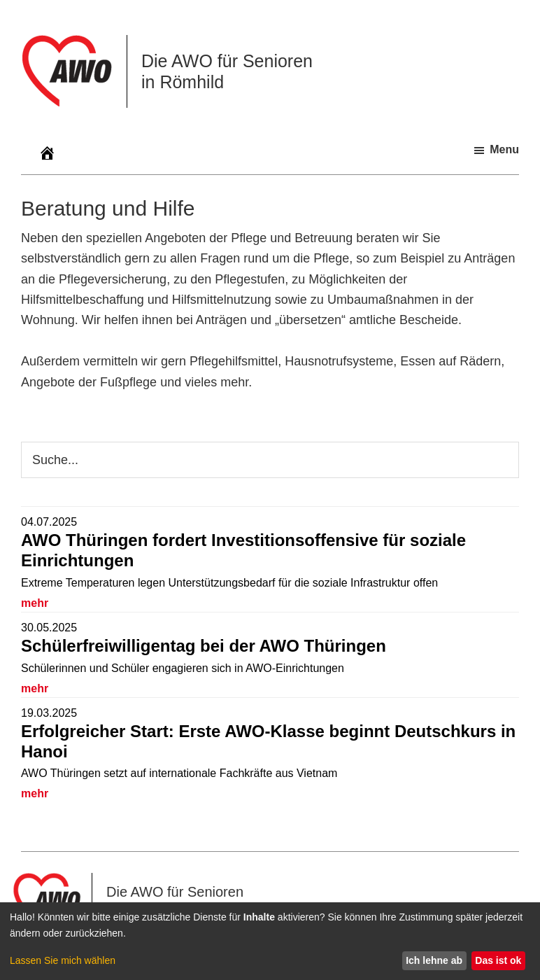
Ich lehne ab (434, 960)
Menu (504, 149)
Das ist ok (498, 960)
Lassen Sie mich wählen (63, 960)
